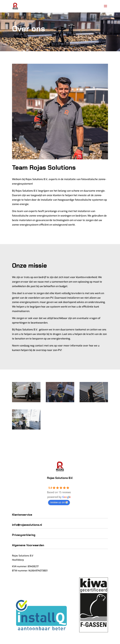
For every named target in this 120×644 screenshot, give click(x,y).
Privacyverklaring (24, 535)
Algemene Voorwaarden (28, 545)
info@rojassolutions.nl (27, 525)
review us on (59, 502)
